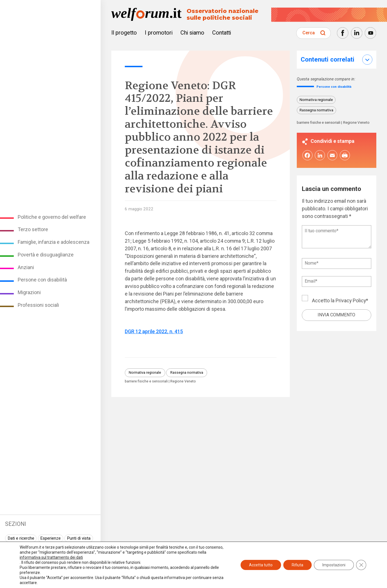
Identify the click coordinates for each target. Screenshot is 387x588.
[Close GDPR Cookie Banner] (361, 565)
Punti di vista (79, 538)
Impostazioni (334, 565)
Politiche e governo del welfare (52, 217)
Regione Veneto (183, 381)
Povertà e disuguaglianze (46, 255)
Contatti (222, 33)
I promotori (159, 33)
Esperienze (50, 538)
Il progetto (124, 33)
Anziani (26, 267)
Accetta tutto (261, 565)
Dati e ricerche (21, 538)
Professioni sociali (38, 305)
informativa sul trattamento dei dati (51, 557)
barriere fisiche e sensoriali (146, 381)
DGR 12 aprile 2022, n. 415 (154, 331)
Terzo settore (33, 229)
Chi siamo (192, 33)
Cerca (309, 33)
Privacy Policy (351, 302)
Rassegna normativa (187, 372)
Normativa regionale (145, 372)
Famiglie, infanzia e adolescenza (54, 242)
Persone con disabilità (42, 280)
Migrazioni (29, 292)
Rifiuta (297, 565)
